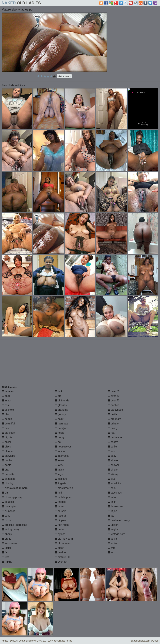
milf (58, 493)
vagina (113, 529)
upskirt (113, 525)
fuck (59, 391)
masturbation (64, 488)
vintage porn (117, 534)
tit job (112, 511)
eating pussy (11, 529)
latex (59, 465)
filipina (7, 562)
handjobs (61, 428)
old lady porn (64, 539)
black (6, 447)
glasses (61, 405)
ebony (7, 534)
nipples (60, 520)
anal (6, 396)
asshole (8, 410)
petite (112, 414)
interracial (62, 456)
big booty (8, 433)
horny (59, 437)
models (60, 502)
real (111, 433)
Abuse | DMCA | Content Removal (19, 641)
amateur (8, 391)
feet (5, 557)
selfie (112, 447)
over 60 (114, 396)
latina (59, 470)
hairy (59, 419)
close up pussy (12, 497)
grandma (61, 410)
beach (7, 419)
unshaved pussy (119, 520)
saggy (113, 442)
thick (112, 502)
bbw (6, 414)
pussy (113, 428)
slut (111, 479)
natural (60, 516)
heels (59, 433)
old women (63, 543)
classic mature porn (15, 488)
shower (113, 465)
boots (6, 465)
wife (112, 548)
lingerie (60, 483)
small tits (114, 483)
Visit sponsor (64, 76)
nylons (60, 534)
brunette (8, 474)
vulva (112, 539)
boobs (7, 460)
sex (111, 451)
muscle (60, 511)
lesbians (61, 479)
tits (111, 516)
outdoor (61, 552)
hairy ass (61, 424)
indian (60, 451)
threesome (115, 506)
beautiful (8, 424)
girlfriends (62, 401)
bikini (6, 442)
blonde (7, 451)
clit (5, 493)
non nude (62, 525)
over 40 (61, 562)
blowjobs (8, 456)
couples (8, 502)
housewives (63, 447)
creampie (9, 506)
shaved (113, 460)
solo (112, 488)
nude (59, 529)
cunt (6, 516)
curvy (6, 520)
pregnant (114, 419)
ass (5, 405)
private (113, 424)
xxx (111, 552)
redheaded (116, 437)
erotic (6, 539)
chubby (7, 483)
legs (59, 474)
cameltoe (8, 479)
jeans (59, 460)
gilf (58, 396)
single (113, 470)
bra (5, 470)
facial (6, 548)
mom (59, 506)
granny (60, 414)
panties (113, 405)
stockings (115, 493)
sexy (112, 456)
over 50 (114, 391)
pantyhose (115, 410)
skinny (113, 474)
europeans (9, 543)
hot (58, 442)
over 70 (114, 401)
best (6, 428)
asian (6, 401)
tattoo (112, 497)
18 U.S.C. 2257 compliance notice (55, 641)
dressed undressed (14, 525)
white (112, 543)
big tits (7, 437)
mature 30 (62, 557)
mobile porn (63, 497)
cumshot (8, 511)
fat (5, 552)
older (59, 548)
